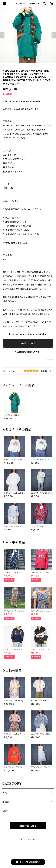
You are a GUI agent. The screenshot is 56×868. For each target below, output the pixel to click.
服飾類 (6, 802)
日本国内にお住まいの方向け (28, 352)
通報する (49, 360)
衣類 (5, 793)
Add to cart (28, 343)
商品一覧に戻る (28, 826)
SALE (5, 811)
